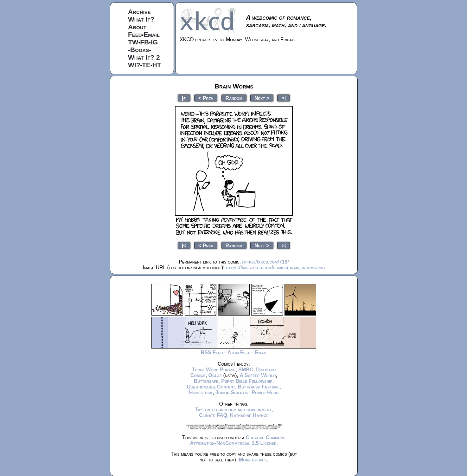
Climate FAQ (213, 415)
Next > (262, 98)
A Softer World (258, 375)
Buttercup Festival (259, 387)
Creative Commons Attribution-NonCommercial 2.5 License (238, 440)
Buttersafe (206, 381)
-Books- (140, 50)
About (137, 27)
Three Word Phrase (214, 370)
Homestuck (201, 392)
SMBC (246, 370)
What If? (141, 19)
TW (133, 42)
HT (157, 65)
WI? (134, 65)
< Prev (206, 98)
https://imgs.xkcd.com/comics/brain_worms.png (275, 267)
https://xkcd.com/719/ (266, 262)
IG (154, 42)
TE (146, 65)
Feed (135, 34)
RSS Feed (212, 352)
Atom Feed (239, 352)
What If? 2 (144, 57)
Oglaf (215, 375)
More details (253, 460)
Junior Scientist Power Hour (247, 392)
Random (234, 98)
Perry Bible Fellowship (247, 381)
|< (184, 98)
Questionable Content (211, 387)
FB (144, 42)
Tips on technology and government (233, 410)
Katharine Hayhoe (249, 415)
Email (152, 34)
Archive (139, 12)
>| (284, 98)
